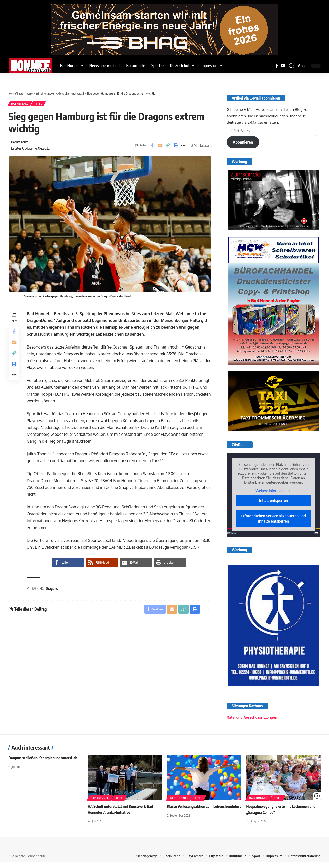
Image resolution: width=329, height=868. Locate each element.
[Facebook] (277, 66)
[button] (291, 66)
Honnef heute (21, 144)
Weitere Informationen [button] (274, 492)
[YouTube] (283, 66)
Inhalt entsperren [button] (274, 502)
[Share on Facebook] (152, 147)
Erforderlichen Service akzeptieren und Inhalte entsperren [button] (274, 520)
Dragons (53, 591)
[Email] (160, 147)
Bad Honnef (100, 804)
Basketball (21, 104)
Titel (43, 104)
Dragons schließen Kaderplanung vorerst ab (45, 763)
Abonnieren (244, 142)
